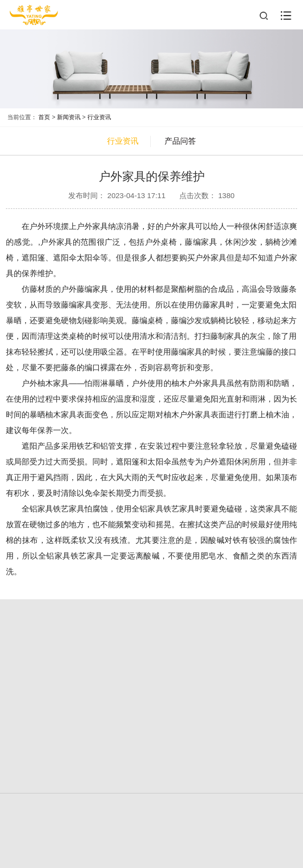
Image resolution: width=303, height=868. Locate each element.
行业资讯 (99, 117)
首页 (44, 117)
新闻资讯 (69, 117)
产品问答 (180, 141)
